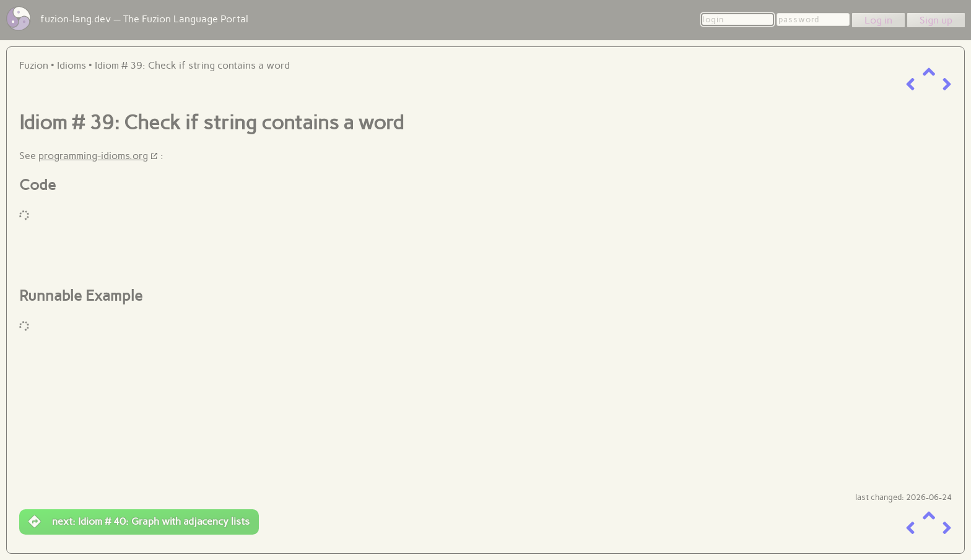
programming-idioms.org (93, 156)
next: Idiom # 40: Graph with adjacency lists (139, 522)
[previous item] (910, 84)
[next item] (947, 84)
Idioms (72, 65)
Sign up (936, 20)
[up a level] (929, 72)
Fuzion (34, 65)
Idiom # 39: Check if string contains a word (192, 65)
